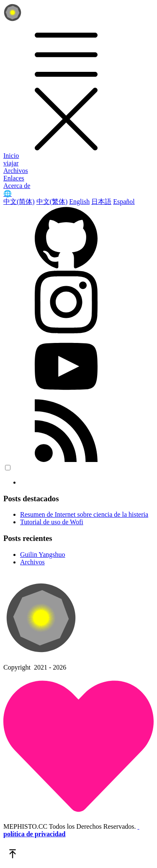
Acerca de (17, 186)
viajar (11, 163)
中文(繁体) (52, 202)
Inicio (11, 156)
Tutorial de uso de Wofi (52, 522)
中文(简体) (19, 202)
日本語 (101, 202)
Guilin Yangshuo (43, 555)
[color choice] (8, 468)
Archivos (16, 171)
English (79, 202)
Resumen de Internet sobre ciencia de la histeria (84, 514)
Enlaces (14, 178)
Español (124, 202)
